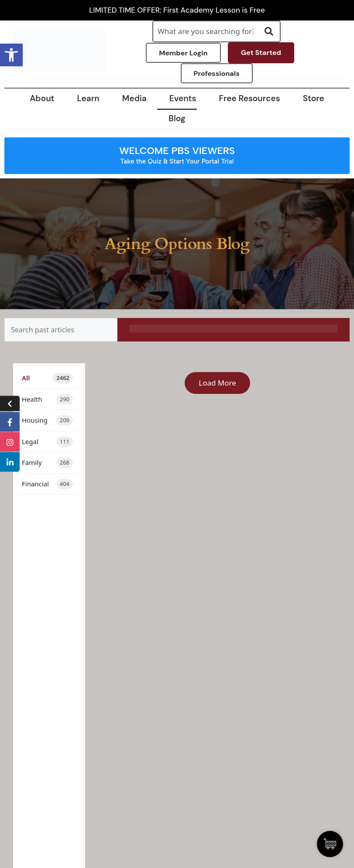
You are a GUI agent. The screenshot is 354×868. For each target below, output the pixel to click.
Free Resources (250, 98)
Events (183, 98)
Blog (177, 118)
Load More (217, 383)
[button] (11, 55)
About (42, 98)
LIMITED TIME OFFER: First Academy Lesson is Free (177, 10)
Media (134, 98)
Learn (88, 98)
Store (314, 98)
